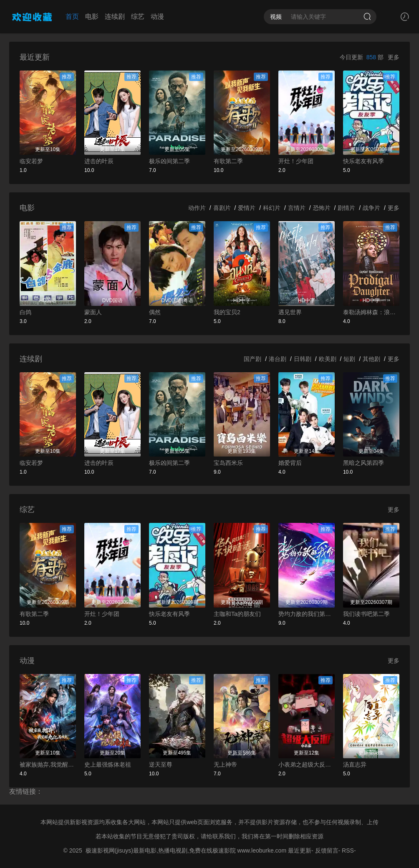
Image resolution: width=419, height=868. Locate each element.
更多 (394, 57)
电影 (92, 16)
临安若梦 (31, 161)
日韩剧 (303, 359)
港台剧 (278, 359)
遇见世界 (290, 312)
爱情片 (247, 208)
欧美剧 (328, 359)
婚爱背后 (290, 463)
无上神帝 (225, 765)
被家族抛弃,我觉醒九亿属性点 (48, 765)
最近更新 (300, 850)
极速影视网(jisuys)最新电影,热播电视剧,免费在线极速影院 (161, 850)
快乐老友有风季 (363, 161)
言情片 (297, 208)
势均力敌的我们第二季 (307, 614)
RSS (348, 850)
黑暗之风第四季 (363, 463)
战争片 (371, 208)
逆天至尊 (161, 765)
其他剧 (371, 359)
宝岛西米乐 (228, 463)
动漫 (157, 16)
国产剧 (252, 359)
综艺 (138, 16)
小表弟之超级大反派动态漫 (307, 765)
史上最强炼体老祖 (108, 765)
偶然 (155, 312)
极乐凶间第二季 (169, 161)
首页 (72, 16)
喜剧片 (222, 208)
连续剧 (115, 16)
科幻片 (272, 208)
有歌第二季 (228, 161)
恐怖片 (322, 208)
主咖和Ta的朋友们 (237, 614)
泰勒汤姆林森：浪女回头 (371, 312)
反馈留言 (327, 850)
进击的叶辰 (99, 161)
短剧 (349, 359)
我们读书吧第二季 (366, 614)
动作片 (197, 208)
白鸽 (25, 312)
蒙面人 (93, 312)
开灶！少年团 (296, 161)
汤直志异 (355, 765)
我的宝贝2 (227, 312)
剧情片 (346, 208)
